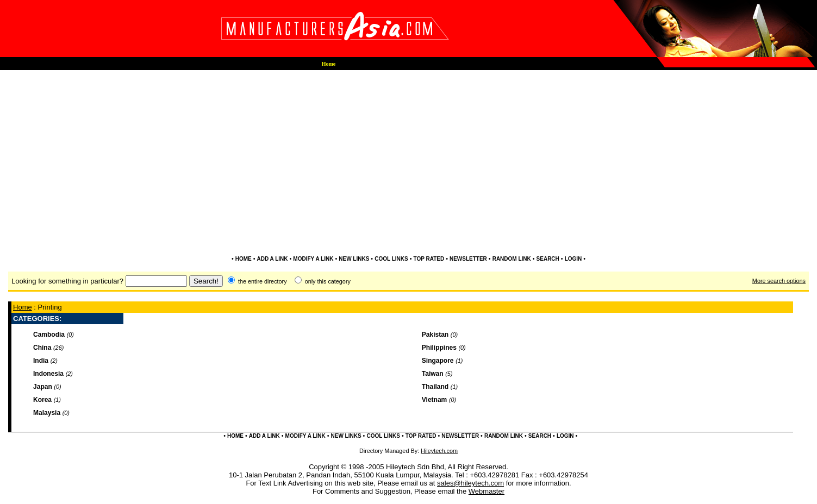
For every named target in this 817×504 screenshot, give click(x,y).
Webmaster (487, 491)
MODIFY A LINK (313, 259)
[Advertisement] (409, 104)
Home (23, 307)
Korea (42, 400)
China (42, 348)
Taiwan (433, 374)
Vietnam (434, 400)
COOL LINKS (391, 259)
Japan (43, 387)
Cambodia (49, 335)
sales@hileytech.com (470, 483)
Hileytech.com (439, 451)
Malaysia (47, 413)
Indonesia (48, 374)
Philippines (439, 348)
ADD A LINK (273, 259)
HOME (244, 259)
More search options (779, 281)
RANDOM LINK (512, 259)
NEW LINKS (354, 259)
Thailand (435, 387)
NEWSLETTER (468, 259)
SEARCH (548, 259)
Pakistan (435, 335)
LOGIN (573, 259)
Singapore (438, 361)
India (41, 361)
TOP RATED (429, 259)
